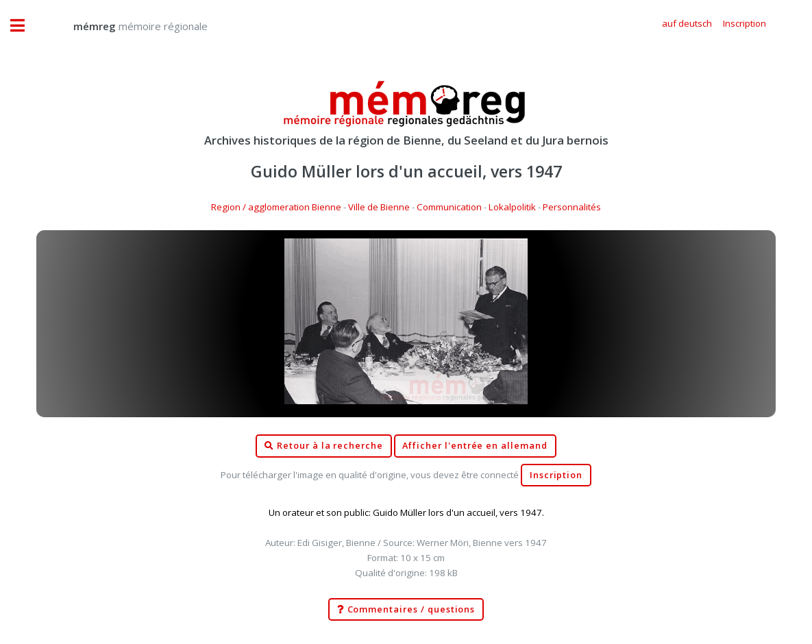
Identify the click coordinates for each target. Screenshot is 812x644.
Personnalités (572, 207)
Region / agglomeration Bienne (276, 207)
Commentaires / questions (406, 610)
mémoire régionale (127, 26)
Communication (449, 207)
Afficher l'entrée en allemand (475, 446)
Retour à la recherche (324, 446)
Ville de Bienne (379, 207)
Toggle (25, 26)
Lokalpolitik (512, 207)
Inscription (556, 475)
